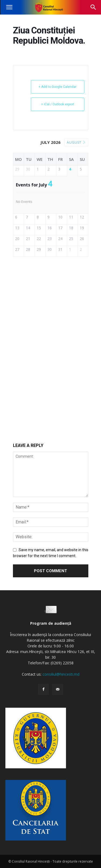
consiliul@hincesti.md (61, 674)
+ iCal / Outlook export (58, 104)
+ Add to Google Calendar (58, 87)
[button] (9, 7)
